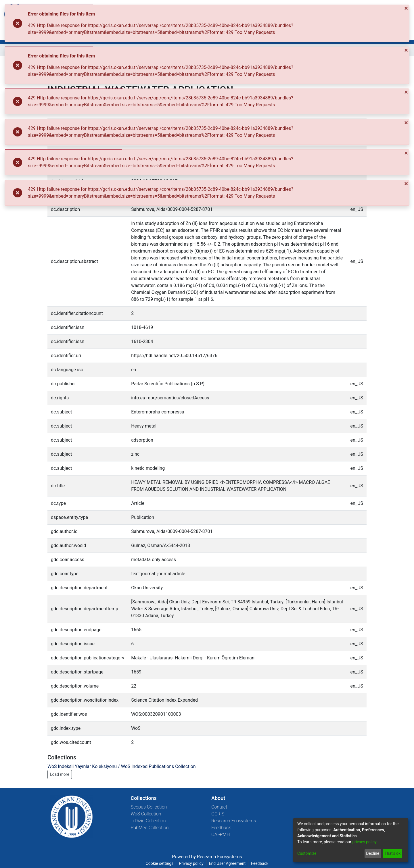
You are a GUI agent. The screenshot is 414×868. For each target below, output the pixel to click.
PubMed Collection (150, 828)
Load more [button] (60, 774)
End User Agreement (227, 863)
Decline (373, 853)
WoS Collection (146, 814)
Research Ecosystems (234, 821)
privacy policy (364, 842)
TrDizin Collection (148, 821)
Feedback (221, 828)
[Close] (407, 8)
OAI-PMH (221, 835)
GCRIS (218, 814)
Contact (219, 807)
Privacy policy (191, 863)
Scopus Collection (149, 807)
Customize (307, 853)
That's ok (392, 853)
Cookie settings (160, 863)
